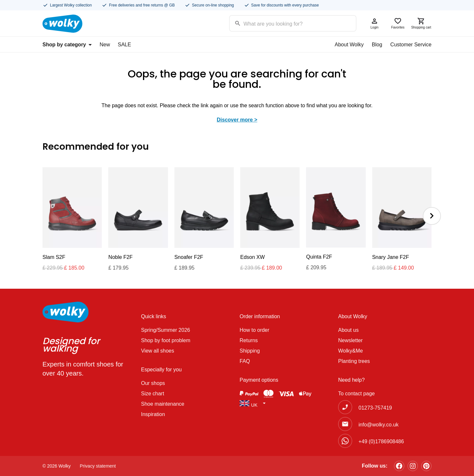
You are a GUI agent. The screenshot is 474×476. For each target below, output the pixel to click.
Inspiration (153, 414)
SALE (124, 45)
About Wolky (349, 45)
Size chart (153, 394)
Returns (249, 340)
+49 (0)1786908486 (381, 441)
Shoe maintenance (163, 404)
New (105, 45)
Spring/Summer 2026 (166, 330)
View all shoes (158, 351)
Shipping (250, 351)
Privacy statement (98, 466)
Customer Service (411, 45)
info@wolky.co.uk (379, 425)
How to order (255, 330)
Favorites (398, 23)
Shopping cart (421, 23)
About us (348, 330)
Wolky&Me (350, 351)
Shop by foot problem (166, 340)
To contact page (356, 394)
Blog (377, 45)
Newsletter (350, 340)
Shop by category (67, 45)
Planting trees (354, 361)
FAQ (245, 361)
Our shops (153, 383)
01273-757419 (375, 408)
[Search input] (284, 23)
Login (374, 23)
